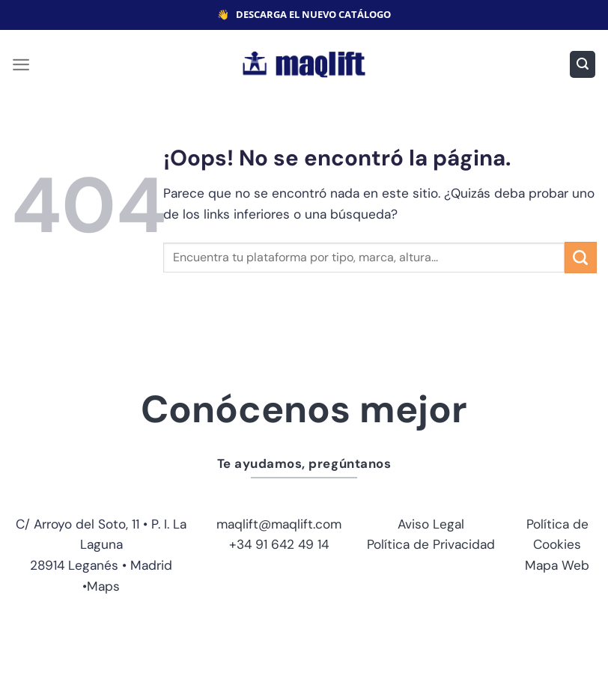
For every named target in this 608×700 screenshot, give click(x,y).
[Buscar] (583, 64)
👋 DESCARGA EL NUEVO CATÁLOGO (304, 14)
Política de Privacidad (431, 544)
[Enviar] (581, 258)
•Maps (101, 586)
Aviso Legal (431, 524)
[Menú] (21, 64)
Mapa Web (557, 565)
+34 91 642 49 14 (279, 544)
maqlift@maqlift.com (279, 524)
